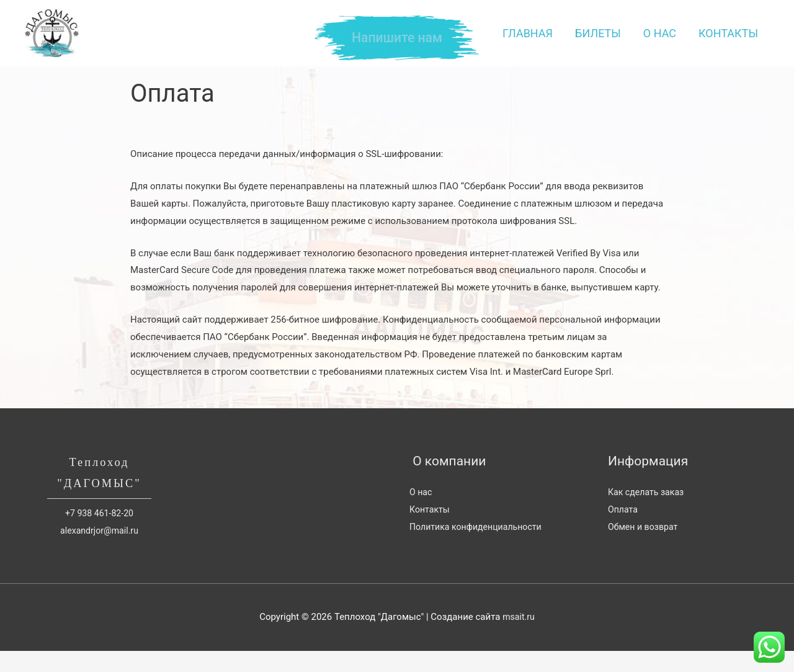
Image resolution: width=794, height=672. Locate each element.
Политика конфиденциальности (480, 545)
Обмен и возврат (645, 545)
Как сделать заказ (648, 511)
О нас (660, 43)
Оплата (624, 528)
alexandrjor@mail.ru (99, 552)
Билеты (598, 43)
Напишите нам (397, 38)
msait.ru (519, 638)
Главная (528, 43)
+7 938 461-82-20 (100, 534)
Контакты (728, 43)
